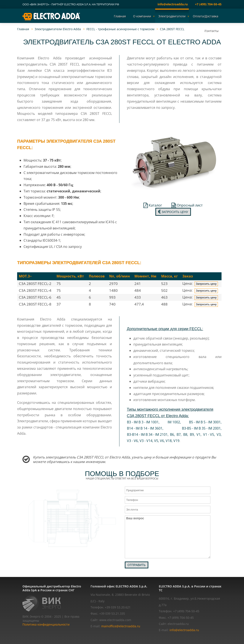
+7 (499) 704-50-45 (208, 4)
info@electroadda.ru (173, 4)
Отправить (137, 565)
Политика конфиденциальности (46, 624)
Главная (120, 16)
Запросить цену (173, 212)
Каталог (153, 205)
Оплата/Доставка (206, 16)
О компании (142, 16)
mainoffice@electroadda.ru (121, 626)
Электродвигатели (172, 16)
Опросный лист (187, 205)
